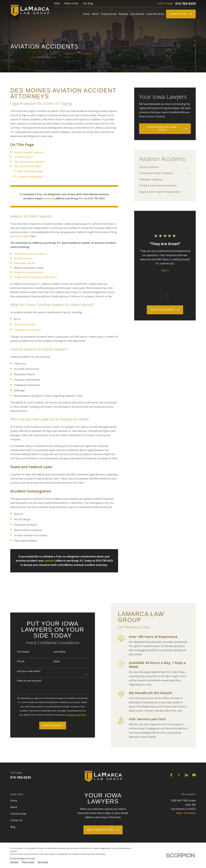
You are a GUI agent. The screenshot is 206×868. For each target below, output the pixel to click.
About (14, 807)
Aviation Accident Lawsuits (29, 152)
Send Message (49, 725)
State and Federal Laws (30, 171)
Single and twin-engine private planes (35, 277)
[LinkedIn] (187, 775)
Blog (13, 827)
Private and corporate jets (29, 272)
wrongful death (21, 236)
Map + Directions (186, 813)
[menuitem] (165, 167)
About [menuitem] (95, 14)
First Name (20, 652)
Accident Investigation (30, 177)
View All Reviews (165, 310)
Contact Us (181, 14)
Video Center (71, 3)
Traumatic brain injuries (27, 330)
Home (14, 800)
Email (53, 661)
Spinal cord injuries (25, 324)
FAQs (57, 3)
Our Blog (88, 3)
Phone (17, 661)
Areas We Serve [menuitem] (155, 14)
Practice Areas (18, 814)
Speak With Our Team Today (167, 129)
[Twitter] (179, 775)
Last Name (56, 652)
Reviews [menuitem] (123, 14)
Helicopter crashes (25, 263)
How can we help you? (26, 681)
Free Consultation (103, 830)
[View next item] (168, 296)
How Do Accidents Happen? (29, 162)
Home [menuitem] (86, 14)
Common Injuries (24, 157)
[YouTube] (194, 775)
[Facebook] (171, 775)
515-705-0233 (185, 4)
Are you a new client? (25, 671)
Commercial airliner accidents (30, 254)
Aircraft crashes (23, 258)
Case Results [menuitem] (137, 14)
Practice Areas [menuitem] (109, 14)
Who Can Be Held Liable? (28, 166)
